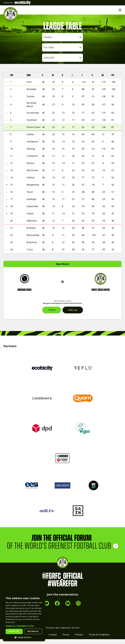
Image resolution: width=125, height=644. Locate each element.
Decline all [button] (33, 631)
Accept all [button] (14, 631)
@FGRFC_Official (63, 581)
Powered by (17, 3)
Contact (53, 639)
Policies (79, 639)
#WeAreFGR (62, 588)
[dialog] (24, 617)
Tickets (52, 315)
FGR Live (73, 315)
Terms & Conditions (99, 639)
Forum (66, 639)
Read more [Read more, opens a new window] (10, 622)
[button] (24, 626)
